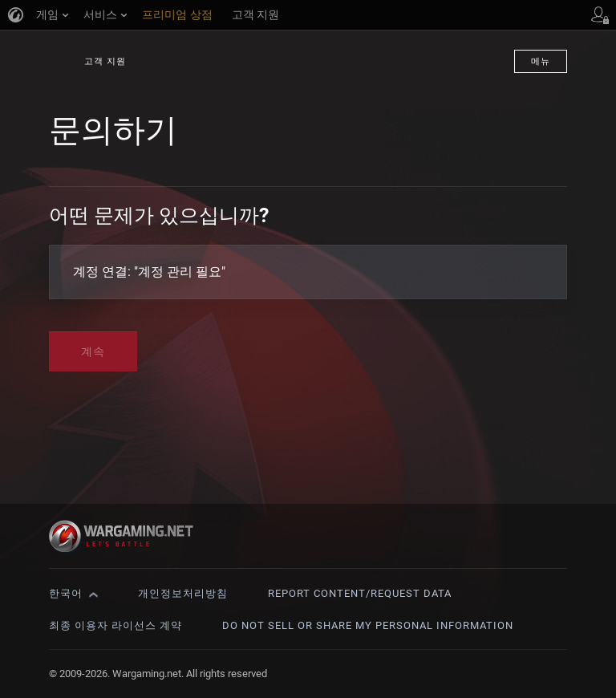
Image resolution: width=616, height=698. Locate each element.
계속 (93, 351)
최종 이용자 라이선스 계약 (115, 625)
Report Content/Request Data (360, 593)
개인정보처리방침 (183, 593)
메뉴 (541, 61)
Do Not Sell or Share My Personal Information (368, 625)
